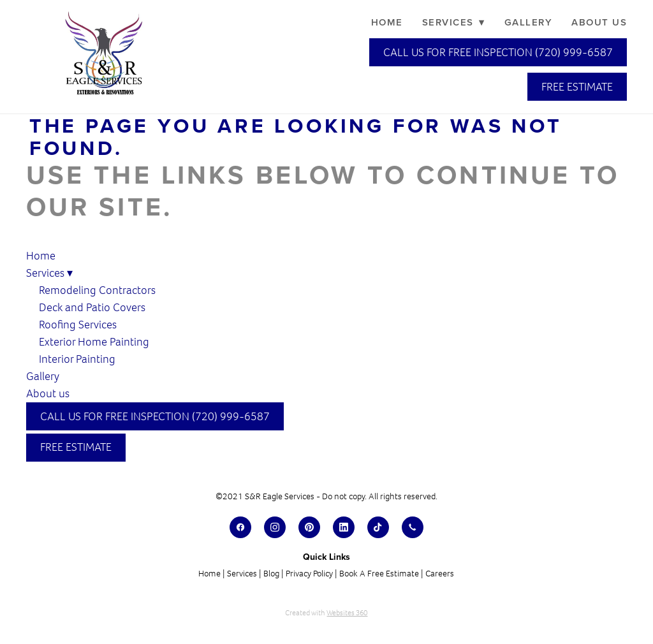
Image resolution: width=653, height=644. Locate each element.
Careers (440, 574)
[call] (413, 527)
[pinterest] (309, 527)
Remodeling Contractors (99, 290)
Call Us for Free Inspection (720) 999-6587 (498, 52)
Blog (271, 574)
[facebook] (240, 527)
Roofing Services (78, 325)
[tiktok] (378, 527)
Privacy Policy (309, 574)
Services (454, 22)
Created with (326, 613)
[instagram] (275, 527)
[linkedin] (344, 527)
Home (387, 22)
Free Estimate (577, 87)
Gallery (529, 22)
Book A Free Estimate (379, 574)
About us (599, 22)
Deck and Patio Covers (92, 307)
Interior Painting (77, 359)
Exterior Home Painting (94, 342)
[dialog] (557, 603)
